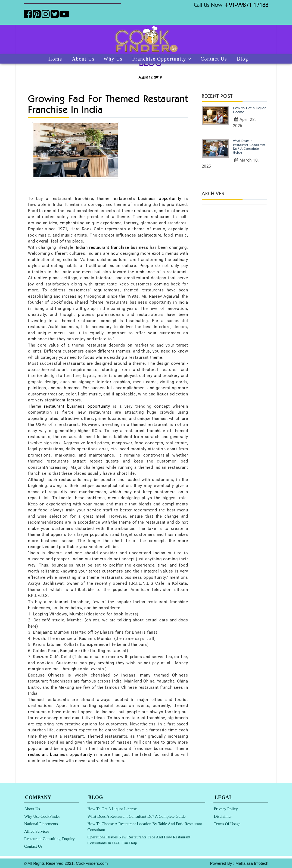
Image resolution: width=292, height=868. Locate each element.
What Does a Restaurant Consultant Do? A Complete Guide (137, 816)
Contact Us (214, 59)
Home (55, 59)
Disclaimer (223, 816)
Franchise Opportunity (159, 59)
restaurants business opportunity (147, 199)
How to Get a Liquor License (112, 809)
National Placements (41, 824)
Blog (243, 59)
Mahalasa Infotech (252, 863)
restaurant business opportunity (77, 406)
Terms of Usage (227, 824)
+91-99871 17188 (246, 5)
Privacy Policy (226, 809)
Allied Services (37, 831)
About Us (83, 59)
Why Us (113, 59)
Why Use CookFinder (42, 816)
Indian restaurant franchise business (112, 247)
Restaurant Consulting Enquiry (49, 839)
